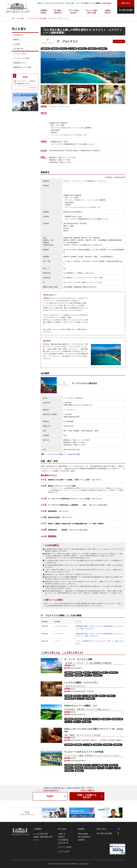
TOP (13, 18)
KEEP (50, 796)
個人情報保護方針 (85, 837)
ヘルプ (36, 840)
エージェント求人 (20, 55)
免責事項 (82, 840)
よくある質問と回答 (41, 834)
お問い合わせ (102, 829)
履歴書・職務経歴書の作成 (43, 837)
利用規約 (47, 788)
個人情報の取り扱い (58, 788)
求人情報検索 (64, 840)
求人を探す (58, 10)
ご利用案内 (43, 10)
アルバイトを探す (92, 10)
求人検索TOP (18, 36)
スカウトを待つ (74, 10)
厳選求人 (17, 41)
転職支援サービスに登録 (22, 69)
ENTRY (87, 796)
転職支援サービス (20, 64)
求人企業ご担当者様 (126, 10)
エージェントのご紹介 (22, 60)
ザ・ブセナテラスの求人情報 (36, 18)
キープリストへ (33, 89)
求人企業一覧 (18, 50)
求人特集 (17, 45)
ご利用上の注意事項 (73, 788)
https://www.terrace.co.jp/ (72, 449)
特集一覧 (62, 834)
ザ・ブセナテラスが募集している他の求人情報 (61, 454)
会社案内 (108, 10)
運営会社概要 (83, 834)
